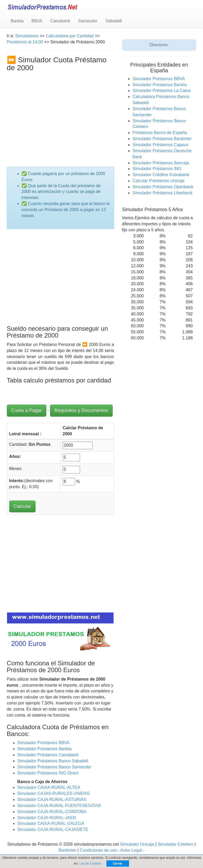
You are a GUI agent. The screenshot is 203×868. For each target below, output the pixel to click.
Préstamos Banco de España (160, 133)
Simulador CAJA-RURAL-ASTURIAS (52, 800)
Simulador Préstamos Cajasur (160, 145)
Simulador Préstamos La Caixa (162, 91)
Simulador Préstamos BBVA (44, 743)
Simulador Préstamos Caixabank (48, 755)
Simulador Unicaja (137, 844)
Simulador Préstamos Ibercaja (161, 163)
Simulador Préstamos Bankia (44, 749)
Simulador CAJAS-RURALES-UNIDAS (54, 793)
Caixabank (60, 21)
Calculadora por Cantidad (70, 36)
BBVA (37, 21)
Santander (88, 21)
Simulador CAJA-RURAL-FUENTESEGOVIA (59, 806)
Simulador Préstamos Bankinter (162, 139)
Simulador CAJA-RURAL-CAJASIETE (53, 829)
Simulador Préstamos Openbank (163, 187)
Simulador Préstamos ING (157, 169)
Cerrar (118, 864)
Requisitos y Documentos (81, 410)
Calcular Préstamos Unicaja (158, 181)
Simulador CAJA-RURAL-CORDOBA (52, 812)
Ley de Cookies (90, 864)
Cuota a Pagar (27, 410)
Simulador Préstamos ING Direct (48, 773)
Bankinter (67, 850)
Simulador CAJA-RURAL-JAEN (47, 818)
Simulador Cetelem (176, 844)
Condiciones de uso (98, 850)
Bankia (17, 21)
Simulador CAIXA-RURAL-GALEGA (51, 823)
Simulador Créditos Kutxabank (161, 175)
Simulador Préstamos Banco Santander (54, 767)
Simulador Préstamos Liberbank (162, 193)
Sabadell (113, 21)
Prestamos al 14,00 (25, 42)
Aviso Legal (131, 850)
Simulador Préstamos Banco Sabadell (53, 761)
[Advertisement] (61, 111)
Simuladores (27, 36)
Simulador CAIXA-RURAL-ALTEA (49, 787)
